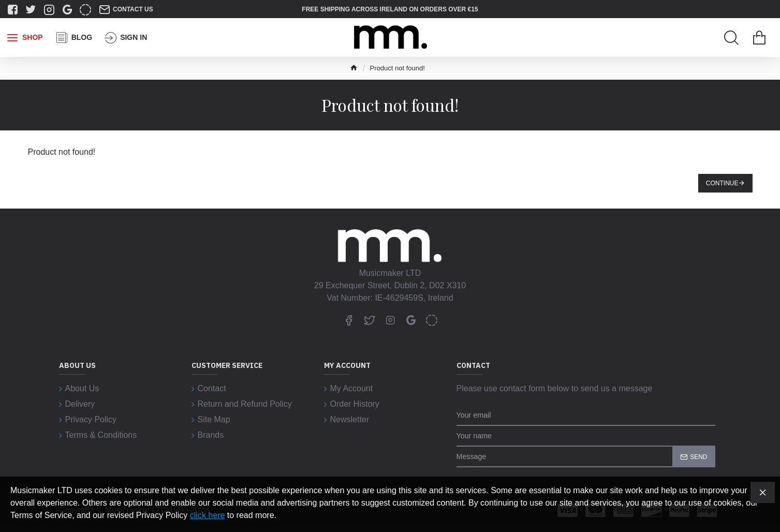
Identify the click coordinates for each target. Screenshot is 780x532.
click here (208, 515)
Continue (722, 183)
